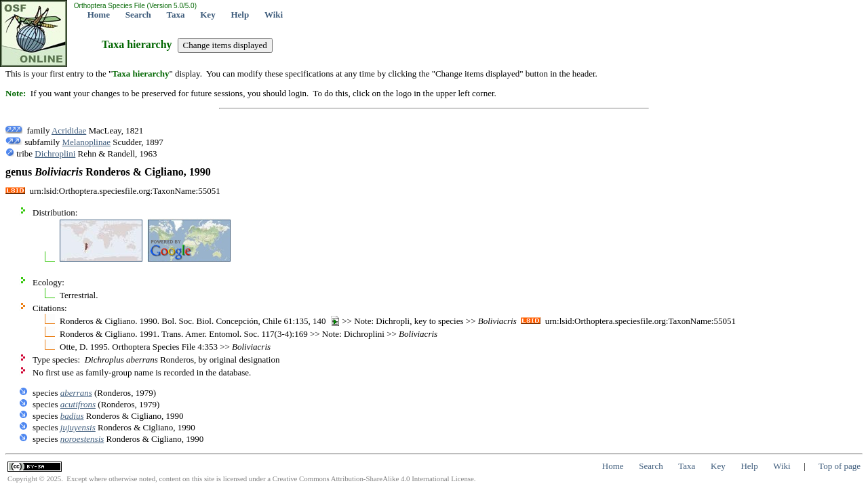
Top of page (840, 466)
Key (208, 15)
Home (99, 15)
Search (138, 15)
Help (240, 15)
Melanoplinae (86, 142)
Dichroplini (55, 154)
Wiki (274, 15)
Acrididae (69, 130)
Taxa (176, 15)
